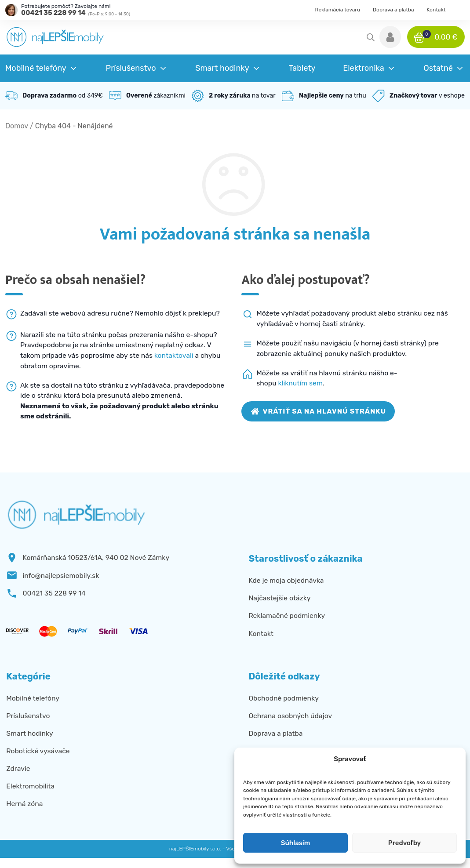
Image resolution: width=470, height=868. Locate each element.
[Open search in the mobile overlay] (371, 37)
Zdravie (18, 768)
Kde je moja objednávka (286, 580)
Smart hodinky (29, 733)
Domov (17, 126)
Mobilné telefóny (33, 698)
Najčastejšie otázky (279, 598)
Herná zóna (24, 804)
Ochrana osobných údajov (290, 716)
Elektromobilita (30, 786)
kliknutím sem (300, 383)
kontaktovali (174, 355)
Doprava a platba (393, 10)
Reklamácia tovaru (338, 10)
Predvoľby (404, 843)
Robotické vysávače (38, 751)
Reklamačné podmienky (287, 616)
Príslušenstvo (28, 716)
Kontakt (436, 10)
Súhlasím (295, 843)
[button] (390, 37)
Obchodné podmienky (283, 698)
